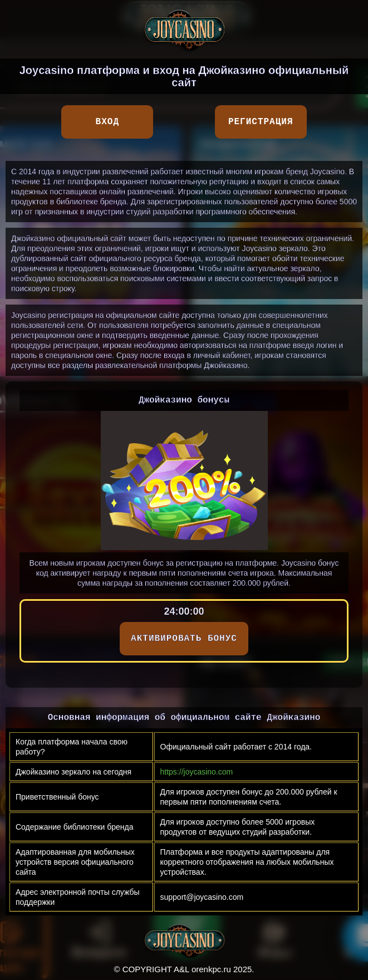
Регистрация (261, 122)
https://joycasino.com (197, 772)
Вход (107, 122)
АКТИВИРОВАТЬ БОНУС (184, 639)
